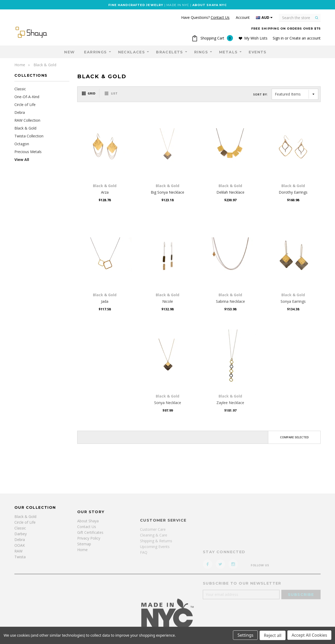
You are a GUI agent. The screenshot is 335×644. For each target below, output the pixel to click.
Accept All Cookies (309, 636)
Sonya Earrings (293, 301)
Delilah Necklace (230, 192)
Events (258, 52)
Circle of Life (25, 105)
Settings (245, 636)
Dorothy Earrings (293, 192)
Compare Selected (294, 437)
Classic (20, 89)
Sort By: (260, 94)
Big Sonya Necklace (167, 192)
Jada (105, 301)
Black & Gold (45, 65)
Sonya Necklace (168, 403)
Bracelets (170, 52)
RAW (18, 596)
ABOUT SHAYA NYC (210, 5)
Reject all (272, 636)
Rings (201, 52)
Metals (228, 52)
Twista (20, 602)
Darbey (21, 579)
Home (20, 65)
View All (22, 159)
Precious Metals (28, 152)
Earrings (95, 52)
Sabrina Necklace (230, 301)
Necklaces (132, 52)
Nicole (168, 301)
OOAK (20, 590)
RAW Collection (27, 120)
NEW (69, 52)
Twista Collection (29, 136)
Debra (20, 112)
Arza (105, 192)
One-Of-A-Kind (27, 97)
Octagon (22, 144)
